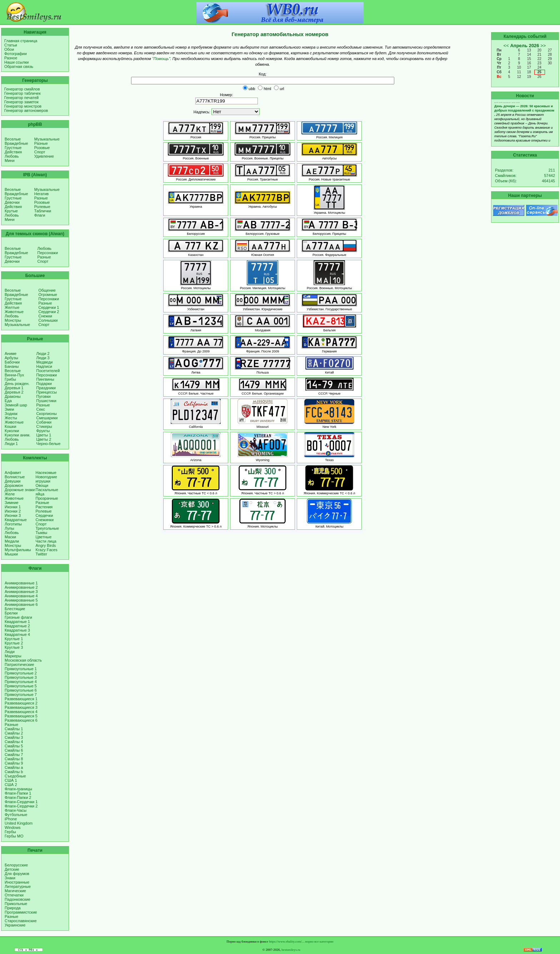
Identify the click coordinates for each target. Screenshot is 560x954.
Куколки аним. (17, 435)
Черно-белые (49, 444)
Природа (13, 908)
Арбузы (11, 358)
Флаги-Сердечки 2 (21, 806)
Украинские (15, 925)
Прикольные (16, 904)
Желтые (12, 307)
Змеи (9, 409)
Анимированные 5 (21, 600)
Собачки (44, 422)
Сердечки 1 (49, 307)
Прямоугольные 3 (21, 677)
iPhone (11, 819)
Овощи (42, 485)
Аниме (11, 354)
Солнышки (48, 320)
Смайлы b (14, 772)
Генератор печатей (21, 98)
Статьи (11, 45)
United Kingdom (19, 823)
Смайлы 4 (14, 742)
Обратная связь (19, 66)
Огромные (48, 295)
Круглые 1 (14, 639)
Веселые (13, 139)
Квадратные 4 (17, 634)
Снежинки (45, 520)
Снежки (45, 316)
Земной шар (16, 405)
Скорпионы (47, 414)
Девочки (12, 202)
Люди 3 (43, 358)
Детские (12, 869)
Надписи (44, 366)
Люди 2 (43, 354)
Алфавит (13, 473)
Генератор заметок (21, 102)
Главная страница (21, 41)
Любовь (12, 156)
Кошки (10, 426)
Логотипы (13, 524)
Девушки (12, 481)
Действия (13, 152)
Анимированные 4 (21, 596)
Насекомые (46, 473)
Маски (10, 537)
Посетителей (48, 371)
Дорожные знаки (20, 490)
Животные (14, 312)
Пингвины (45, 379)
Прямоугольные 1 (21, 669)
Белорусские (16, 865)
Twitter (41, 554)
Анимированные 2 (21, 587)
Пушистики (46, 401)
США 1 (11, 780)
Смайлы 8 (14, 759)
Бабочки (12, 362)
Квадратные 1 (17, 622)
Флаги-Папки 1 (18, 793)
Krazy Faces (47, 550)
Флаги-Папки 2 (18, 797)
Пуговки (44, 396)
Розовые (42, 148)
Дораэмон (14, 485)
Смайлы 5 (14, 746)
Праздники (46, 388)
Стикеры (44, 426)
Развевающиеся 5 (21, 716)
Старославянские (21, 921)
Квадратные (16, 520)
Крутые (11, 211)
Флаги (40, 215)
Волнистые (15, 477)
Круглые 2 (14, 643)
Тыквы (42, 533)
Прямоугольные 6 (21, 690)
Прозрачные (47, 498)
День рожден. (17, 384)
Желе (10, 494)
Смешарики (47, 418)
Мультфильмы (18, 550)
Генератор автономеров (26, 110)
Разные (41, 143)
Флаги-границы (18, 789)
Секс (41, 409)
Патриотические (19, 664)
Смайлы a (14, 767)
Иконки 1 (13, 507)
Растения (44, 507)
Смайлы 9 (14, 763)
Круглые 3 (14, 647)
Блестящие (15, 609)
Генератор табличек (22, 93)
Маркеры (13, 656)
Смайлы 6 (14, 750)
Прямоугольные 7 (21, 695)
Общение (47, 290)
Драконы (13, 396)
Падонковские (17, 899)
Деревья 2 (14, 392)
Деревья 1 (14, 388)
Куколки (12, 431)
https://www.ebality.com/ (285, 941)
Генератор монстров (23, 106)
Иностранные (17, 882)
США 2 (11, 785)
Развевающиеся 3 (21, 707)
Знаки (10, 878)
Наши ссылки (16, 62)
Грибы (10, 379)
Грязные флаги (18, 617)
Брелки (11, 613)
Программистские (21, 912)
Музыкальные (47, 139)
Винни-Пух (14, 375)
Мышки (11, 554)
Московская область (23, 660)
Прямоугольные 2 (21, 673)
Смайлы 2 (14, 733)
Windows (13, 827)
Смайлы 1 (14, 729)
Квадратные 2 (17, 626)
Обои (9, 49)
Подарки (44, 384)
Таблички (43, 211)
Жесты (11, 418)
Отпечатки (14, 895)
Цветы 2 (44, 439)
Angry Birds (46, 545)
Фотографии (16, 54)
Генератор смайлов (22, 89)
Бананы (12, 366)
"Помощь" (161, 59)
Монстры (13, 320)
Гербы (10, 832)
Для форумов (17, 874)
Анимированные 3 (21, 592)
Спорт (40, 152)
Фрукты (43, 431)
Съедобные (15, 776)
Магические (15, 891)
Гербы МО (14, 836)
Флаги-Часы (16, 810)
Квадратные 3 (17, 630)
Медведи (45, 362)
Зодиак (11, 414)
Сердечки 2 (49, 312)
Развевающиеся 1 (21, 699)
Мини (10, 160)
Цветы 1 (44, 435)
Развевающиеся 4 (21, 712)
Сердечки (44, 515)
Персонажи (48, 253)
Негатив (42, 194)
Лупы (9, 528)
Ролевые (42, 207)
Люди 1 (11, 444)
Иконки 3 (13, 515)
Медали (12, 541)
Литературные (18, 886)
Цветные (44, 537)
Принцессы (47, 392)
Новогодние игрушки (46, 479)
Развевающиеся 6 (21, 720)
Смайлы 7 (14, 755)
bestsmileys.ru (291, 950)
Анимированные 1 (21, 583)
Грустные (13, 148)
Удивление (44, 156)
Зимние (12, 503)
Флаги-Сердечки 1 (21, 802)
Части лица (46, 541)
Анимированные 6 (21, 604)
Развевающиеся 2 (21, 703)
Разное (11, 58)
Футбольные (16, 815)
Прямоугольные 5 (21, 686)
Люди (10, 652)
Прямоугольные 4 (21, 682)
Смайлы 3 (14, 737)
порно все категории (319, 941)
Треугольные (47, 528)
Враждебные (16, 143)
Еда (8, 401)
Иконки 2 (13, 511)
